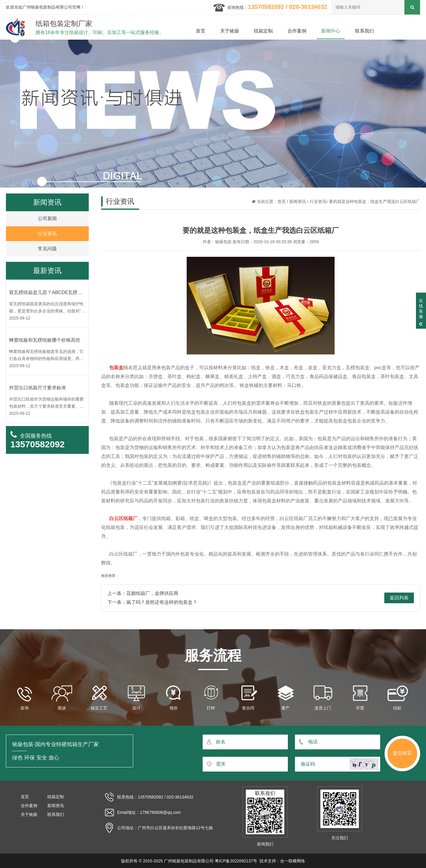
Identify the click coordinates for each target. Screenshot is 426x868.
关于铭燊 (230, 31)
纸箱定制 (263, 31)
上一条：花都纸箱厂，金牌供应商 (143, 593)
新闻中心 (331, 31)
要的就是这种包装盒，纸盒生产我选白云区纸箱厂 (375, 201)
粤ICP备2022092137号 (236, 861)
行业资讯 (318, 201)
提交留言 (402, 753)
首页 (201, 31)
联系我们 (364, 31)
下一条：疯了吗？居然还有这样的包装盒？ (152, 602)
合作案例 (297, 31)
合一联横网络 (293, 861)
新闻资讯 (298, 201)
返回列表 (399, 598)
